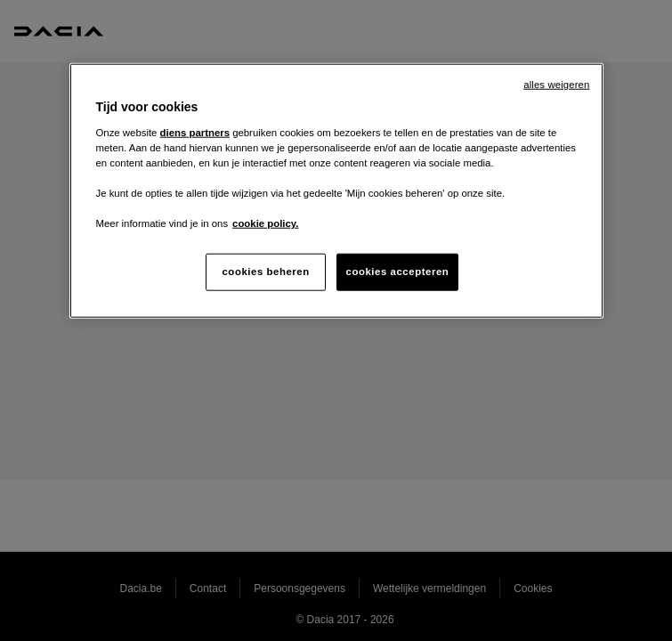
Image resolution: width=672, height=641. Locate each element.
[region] (336, 191)
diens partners (195, 132)
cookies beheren (265, 272)
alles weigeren (556, 85)
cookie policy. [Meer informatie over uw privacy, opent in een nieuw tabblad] (265, 223)
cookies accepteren (398, 272)
